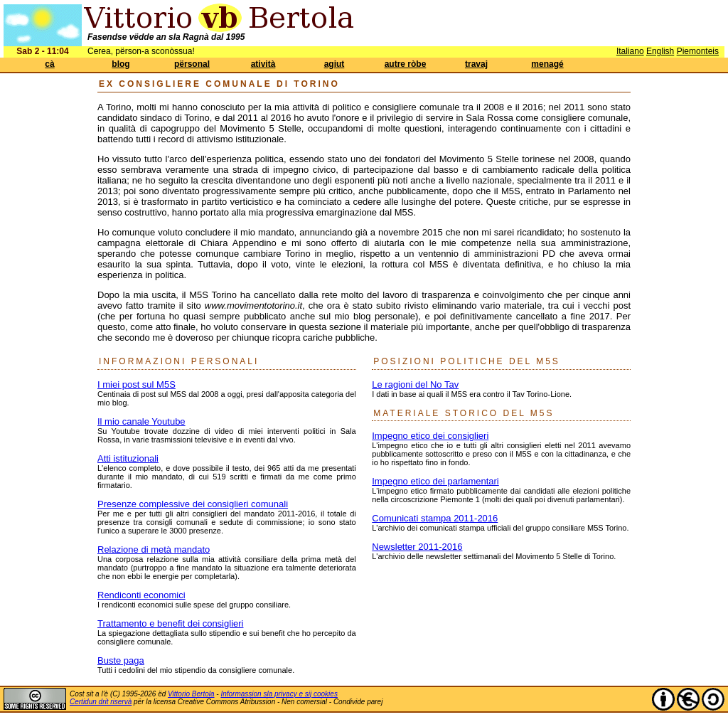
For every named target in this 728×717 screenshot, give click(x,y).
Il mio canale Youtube (141, 421)
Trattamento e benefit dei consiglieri (170, 623)
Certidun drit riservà (101, 702)
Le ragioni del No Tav (415, 384)
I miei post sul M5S (136, 384)
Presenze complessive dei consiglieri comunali (193, 504)
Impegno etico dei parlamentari (435, 481)
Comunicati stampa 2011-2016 (435, 518)
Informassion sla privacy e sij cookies (279, 694)
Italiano (630, 51)
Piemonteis (698, 51)
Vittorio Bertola (191, 694)
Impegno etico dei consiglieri (430, 436)
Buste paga (121, 660)
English (660, 51)
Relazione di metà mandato (154, 549)
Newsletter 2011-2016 (417, 547)
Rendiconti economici (141, 595)
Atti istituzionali (128, 458)
